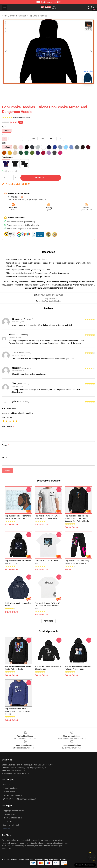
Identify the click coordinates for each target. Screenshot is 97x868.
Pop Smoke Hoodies (38, 16)
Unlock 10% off (92, 857)
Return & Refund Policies (12, 818)
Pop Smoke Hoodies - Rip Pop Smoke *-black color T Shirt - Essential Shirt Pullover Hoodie (77, 518)
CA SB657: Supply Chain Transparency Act (19, 799)
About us (6, 785)
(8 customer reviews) (22, 117)
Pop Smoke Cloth (18, 16)
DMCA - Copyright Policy (12, 795)
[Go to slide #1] (42, 91)
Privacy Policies (9, 792)
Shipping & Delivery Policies (13, 811)
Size (4, 135)
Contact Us (7, 821)
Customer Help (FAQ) (11, 825)
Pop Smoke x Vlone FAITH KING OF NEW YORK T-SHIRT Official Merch (48, 606)
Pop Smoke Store (49, 282)
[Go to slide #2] (55, 91)
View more (49, 621)
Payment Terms (9, 814)
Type (4, 127)
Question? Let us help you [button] (85, 865)
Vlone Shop (64, 282)
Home (5, 16)
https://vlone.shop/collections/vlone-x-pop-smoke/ (53, 288)
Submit (7, 470)
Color (4, 143)
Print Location (8, 157)
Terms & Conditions (10, 788)
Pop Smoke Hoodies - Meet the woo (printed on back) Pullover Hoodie (17, 711)
